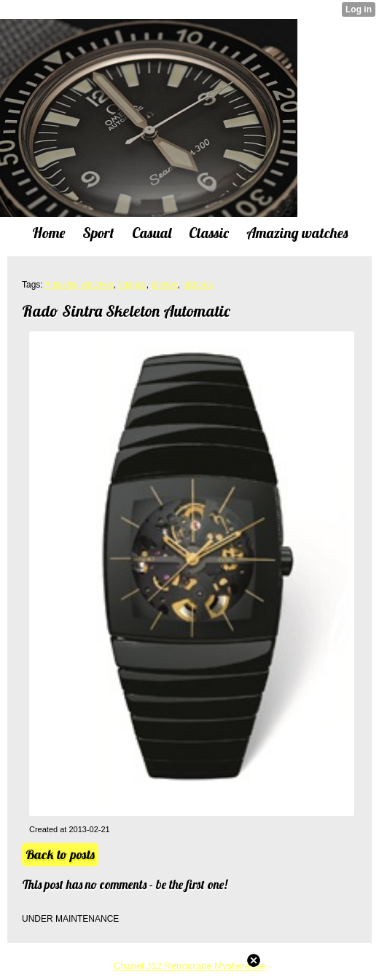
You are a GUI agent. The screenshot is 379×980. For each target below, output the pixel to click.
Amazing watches (79, 285)
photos (164, 285)
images (132, 285)
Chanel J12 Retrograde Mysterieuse (189, 966)
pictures (198, 285)
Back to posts (60, 854)
